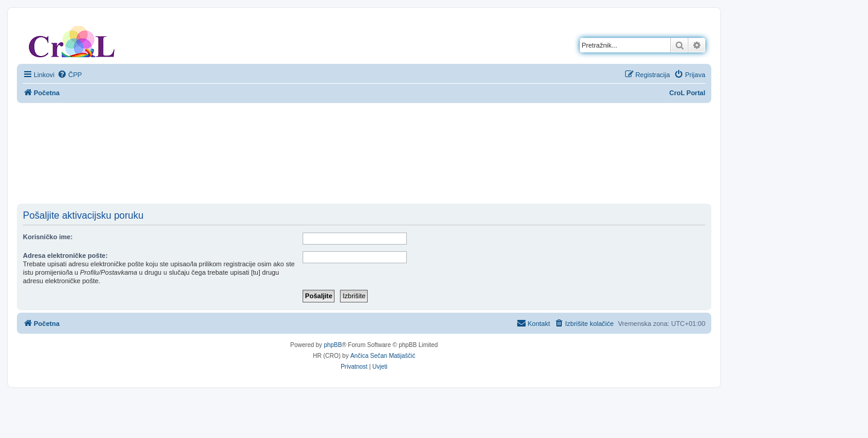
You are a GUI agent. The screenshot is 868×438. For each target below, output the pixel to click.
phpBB (333, 345)
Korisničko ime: (48, 237)
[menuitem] (70, 75)
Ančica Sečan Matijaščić (383, 356)
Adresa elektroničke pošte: (65, 255)
